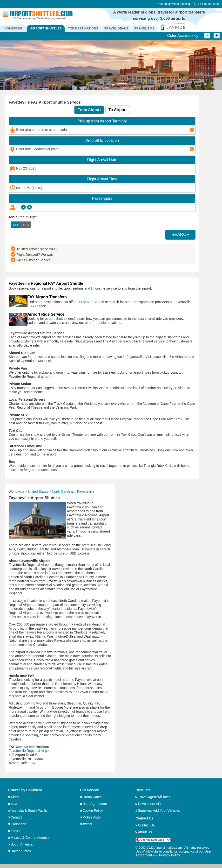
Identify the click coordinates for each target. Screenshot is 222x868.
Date (102, 160)
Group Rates (92, 797)
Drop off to (102, 140)
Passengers (102, 198)
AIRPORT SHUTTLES (46, 28)
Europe (16, 831)
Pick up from (102, 121)
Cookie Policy (93, 811)
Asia (14, 804)
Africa (15, 797)
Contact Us (146, 825)
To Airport (118, 110)
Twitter (87, 824)
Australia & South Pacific (29, 811)
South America (22, 844)
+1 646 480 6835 (206, 4)
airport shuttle (55, 319)
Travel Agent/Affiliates (154, 797)
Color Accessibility (183, 36)
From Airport (89, 110)
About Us (145, 832)
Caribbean (18, 824)
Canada (17, 817)
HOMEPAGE (13, 28)
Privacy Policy (170, 855)
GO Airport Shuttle (90, 302)
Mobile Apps (92, 817)
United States (21, 851)
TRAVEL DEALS (116, 28)
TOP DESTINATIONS (83, 28)
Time (102, 179)
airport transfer (96, 323)
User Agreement (95, 804)
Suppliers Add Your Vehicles (159, 811)
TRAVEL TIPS (145, 28)
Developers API (150, 804)
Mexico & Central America (30, 838)
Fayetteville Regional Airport (30, 751)
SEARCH (180, 235)
